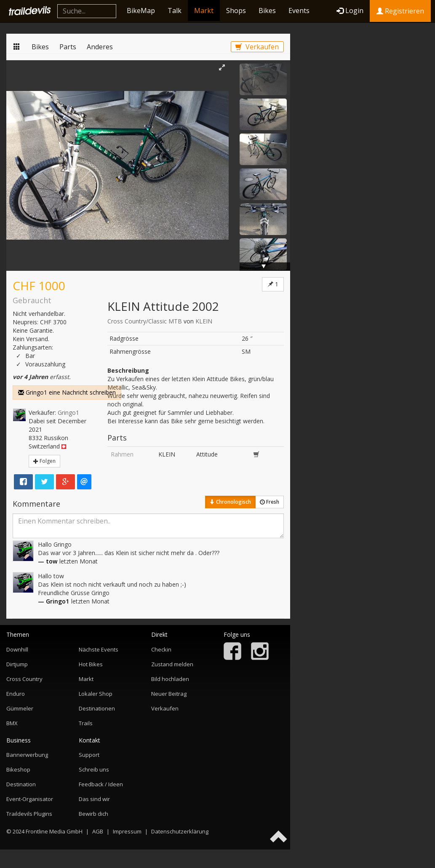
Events (299, 11)
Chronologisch (230, 502)
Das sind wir (94, 799)
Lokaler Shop (96, 694)
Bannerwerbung (27, 755)
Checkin (161, 649)
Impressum (127, 831)
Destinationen (97, 708)
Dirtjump (17, 664)
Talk (175, 11)
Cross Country (24, 679)
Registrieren (400, 11)
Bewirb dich (93, 814)
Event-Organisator (30, 799)
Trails (86, 723)
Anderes (100, 47)
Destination (21, 784)
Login (350, 11)
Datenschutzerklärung (180, 831)
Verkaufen (257, 47)
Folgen (44, 461)
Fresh (270, 502)
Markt (204, 11)
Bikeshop (18, 769)
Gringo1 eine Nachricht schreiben (67, 392)
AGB (98, 831)
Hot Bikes (91, 664)
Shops (236, 11)
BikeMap (141, 11)
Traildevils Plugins (29, 814)
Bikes (267, 11)
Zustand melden (172, 664)
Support (89, 755)
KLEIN (204, 321)
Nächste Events (99, 649)
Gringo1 (68, 413)
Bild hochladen (170, 679)
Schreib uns (94, 769)
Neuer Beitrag (169, 694)
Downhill (17, 649)
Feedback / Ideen (101, 784)
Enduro (16, 694)
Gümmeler (20, 708)
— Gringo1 (53, 601)
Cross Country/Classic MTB (145, 321)
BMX (12, 723)
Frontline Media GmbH (54, 831)
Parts (68, 47)
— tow (48, 561)
